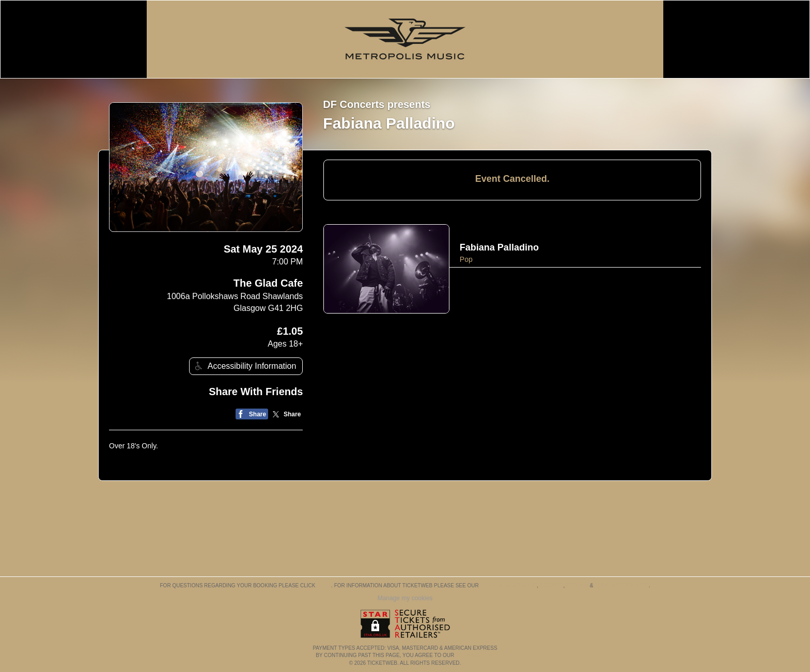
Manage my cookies (405, 598)
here (324, 585)
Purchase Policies (621, 585)
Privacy (577, 585)
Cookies (552, 585)
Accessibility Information (244, 366)
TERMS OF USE (475, 655)
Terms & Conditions (508, 585)
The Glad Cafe (268, 283)
